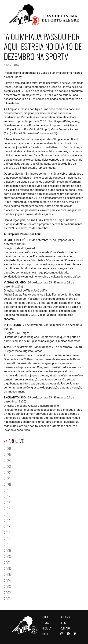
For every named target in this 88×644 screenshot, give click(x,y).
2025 (7, 454)
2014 (7, 520)
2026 (7, 448)
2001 (7, 598)
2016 (7, 508)
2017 (7, 502)
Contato (65, 628)
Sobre (45, 617)
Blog (63, 622)
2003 (7, 586)
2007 (7, 562)
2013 (7, 526)
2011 (7, 538)
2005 (7, 574)
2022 (7, 472)
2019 (7, 490)
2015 (7, 514)
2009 (7, 550)
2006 (7, 568)
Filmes (45, 622)
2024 (7, 460)
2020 (7, 484)
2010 (7, 544)
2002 (7, 592)
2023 (7, 466)
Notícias (65, 617)
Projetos (47, 628)
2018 (7, 496)
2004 (7, 580)
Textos (45, 634)
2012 (7, 532)
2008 (7, 556)
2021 (7, 478)
